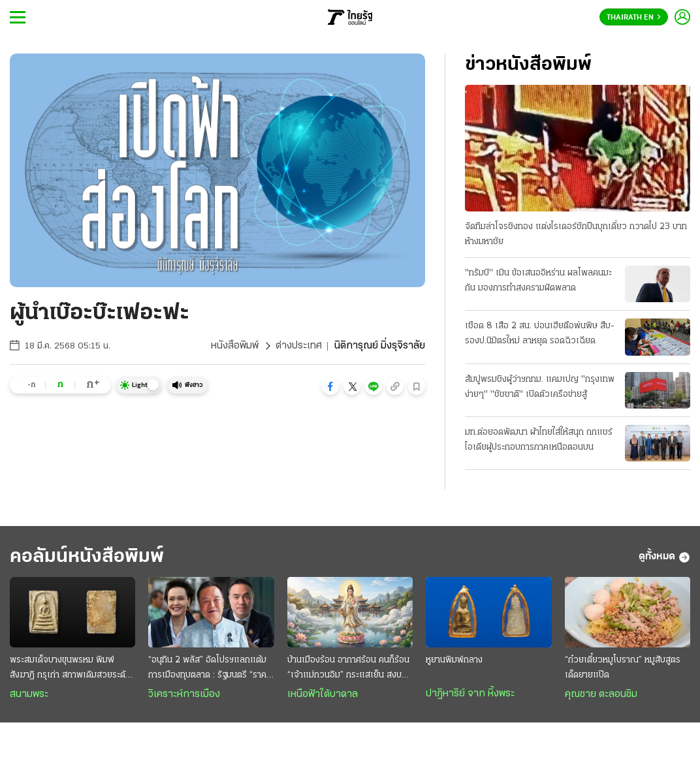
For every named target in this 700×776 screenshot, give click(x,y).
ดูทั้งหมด (664, 557)
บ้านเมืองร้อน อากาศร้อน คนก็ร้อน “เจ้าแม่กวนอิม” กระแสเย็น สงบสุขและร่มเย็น (349, 669)
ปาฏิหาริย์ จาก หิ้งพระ (470, 694)
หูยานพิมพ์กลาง (454, 660)
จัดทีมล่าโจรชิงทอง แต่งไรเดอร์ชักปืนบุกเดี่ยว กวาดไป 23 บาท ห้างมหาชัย (576, 234)
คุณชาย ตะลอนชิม (601, 694)
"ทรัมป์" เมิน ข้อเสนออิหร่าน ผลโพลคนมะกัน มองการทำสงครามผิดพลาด (538, 281)
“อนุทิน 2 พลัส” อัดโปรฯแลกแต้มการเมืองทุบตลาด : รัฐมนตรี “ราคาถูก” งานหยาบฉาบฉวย (209, 669)
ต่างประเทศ (299, 346)
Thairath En (634, 18)
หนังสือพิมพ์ (235, 346)
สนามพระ (29, 694)
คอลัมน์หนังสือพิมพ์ (87, 557)
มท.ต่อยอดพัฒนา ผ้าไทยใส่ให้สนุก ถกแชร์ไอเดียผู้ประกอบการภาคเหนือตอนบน (539, 440)
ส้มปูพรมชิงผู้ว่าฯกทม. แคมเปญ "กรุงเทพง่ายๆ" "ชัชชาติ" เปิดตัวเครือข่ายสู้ (540, 387)
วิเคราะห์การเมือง (184, 694)
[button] (330, 386)
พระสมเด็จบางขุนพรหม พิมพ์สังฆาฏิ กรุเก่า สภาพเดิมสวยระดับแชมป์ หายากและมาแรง (70, 669)
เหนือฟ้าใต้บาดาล (323, 694)
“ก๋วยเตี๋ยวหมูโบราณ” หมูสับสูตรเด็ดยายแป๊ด (623, 668)
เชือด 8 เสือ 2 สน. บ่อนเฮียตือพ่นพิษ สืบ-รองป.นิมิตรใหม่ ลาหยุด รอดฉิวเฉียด (540, 334)
